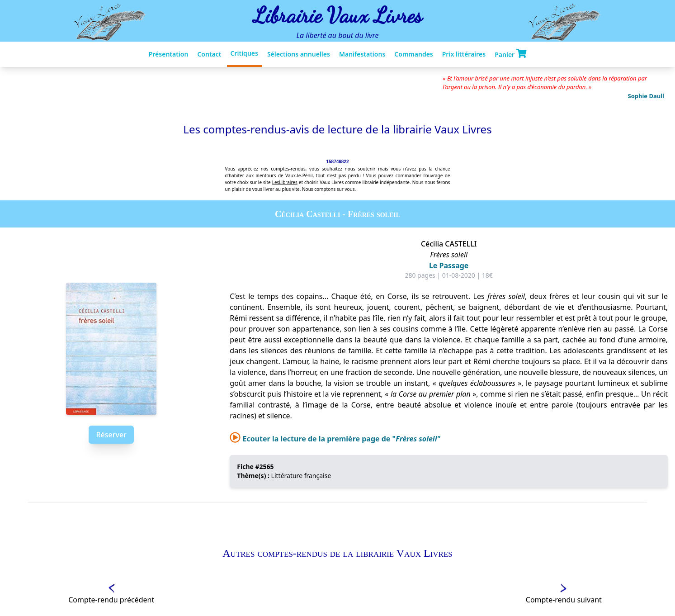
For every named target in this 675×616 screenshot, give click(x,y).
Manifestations (362, 54)
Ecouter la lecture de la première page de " (335, 439)
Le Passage (449, 265)
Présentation (169, 54)
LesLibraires (285, 182)
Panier (510, 54)
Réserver (111, 435)
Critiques (244, 53)
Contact (209, 54)
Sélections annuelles (299, 54)
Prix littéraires (464, 54)
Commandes (413, 54)
